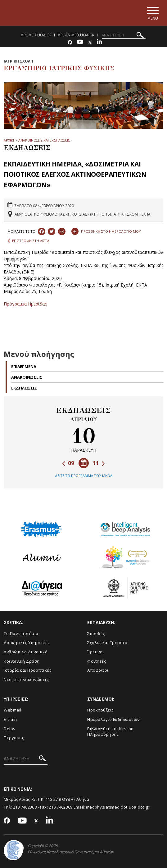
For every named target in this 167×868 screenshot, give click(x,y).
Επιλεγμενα (24, 366)
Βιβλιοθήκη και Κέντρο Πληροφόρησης (111, 732)
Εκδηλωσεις (24, 388)
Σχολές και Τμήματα (107, 642)
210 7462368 (25, 807)
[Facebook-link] (70, 42)
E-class (11, 719)
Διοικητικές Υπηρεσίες (27, 642)
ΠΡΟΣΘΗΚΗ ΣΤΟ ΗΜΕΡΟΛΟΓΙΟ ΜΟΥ (106, 231)
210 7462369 (61, 807)
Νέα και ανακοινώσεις (26, 679)
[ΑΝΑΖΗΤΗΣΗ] (124, 35)
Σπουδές (96, 633)
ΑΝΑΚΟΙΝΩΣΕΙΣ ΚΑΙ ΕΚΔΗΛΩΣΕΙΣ (44, 140)
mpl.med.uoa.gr (36, 35)
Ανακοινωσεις (27, 377)
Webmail (13, 710)
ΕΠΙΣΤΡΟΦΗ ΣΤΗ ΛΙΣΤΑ (28, 241)
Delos (10, 729)
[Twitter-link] (90, 42)
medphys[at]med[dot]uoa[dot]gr (118, 807)
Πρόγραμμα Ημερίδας (25, 304)
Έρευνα (95, 652)
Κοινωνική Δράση (22, 661)
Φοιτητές (97, 661)
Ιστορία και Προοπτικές (27, 670)
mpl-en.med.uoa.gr (76, 35)
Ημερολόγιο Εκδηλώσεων (113, 719)
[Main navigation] (153, 13)
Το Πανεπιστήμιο (21, 633)
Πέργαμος (14, 738)
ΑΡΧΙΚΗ (9, 140)
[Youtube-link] (80, 42)
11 (99, 463)
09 (68, 463)
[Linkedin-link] (99, 42)
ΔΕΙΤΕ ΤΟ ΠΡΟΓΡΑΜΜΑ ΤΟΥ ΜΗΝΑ (84, 476)
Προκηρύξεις (100, 710)
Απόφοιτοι (98, 670)
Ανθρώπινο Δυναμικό (26, 652)
